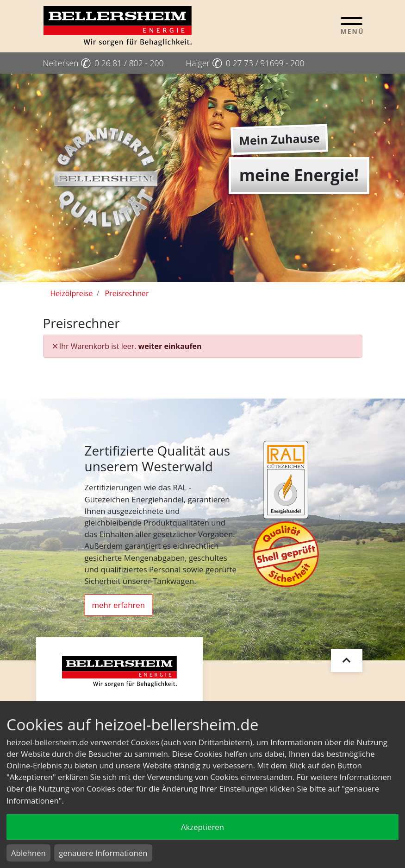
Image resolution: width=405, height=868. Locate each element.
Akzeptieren (202, 827)
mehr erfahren (119, 605)
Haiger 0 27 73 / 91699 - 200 (245, 63)
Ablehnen (28, 853)
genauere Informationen (103, 853)
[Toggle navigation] (352, 25)
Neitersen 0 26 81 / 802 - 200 (103, 63)
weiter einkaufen (170, 346)
